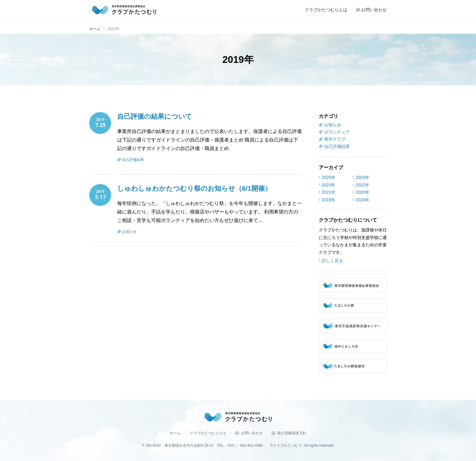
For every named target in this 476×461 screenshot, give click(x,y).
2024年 (363, 177)
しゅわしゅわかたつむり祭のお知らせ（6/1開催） (194, 188)
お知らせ (129, 232)
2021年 (329, 192)
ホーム (95, 29)
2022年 (363, 185)
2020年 (363, 192)
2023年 (329, 185)
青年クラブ (335, 139)
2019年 (329, 200)
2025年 (329, 177)
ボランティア (337, 132)
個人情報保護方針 (292, 433)
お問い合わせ (252, 433)
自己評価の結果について (155, 116)
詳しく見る (332, 261)
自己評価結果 (133, 160)
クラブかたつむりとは (208, 433)
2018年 (363, 200)
